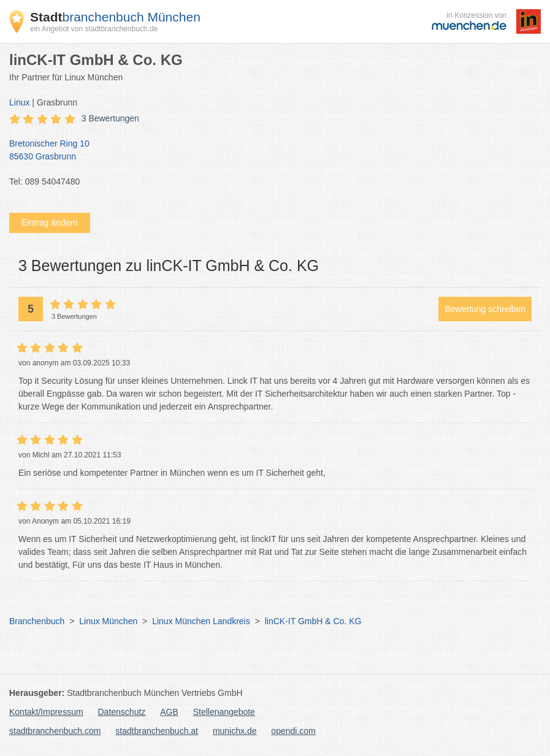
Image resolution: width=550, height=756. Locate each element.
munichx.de (235, 731)
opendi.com (293, 731)
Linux (19, 102)
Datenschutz (122, 712)
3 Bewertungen (110, 118)
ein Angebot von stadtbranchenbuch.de (94, 29)
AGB (169, 712)
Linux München (108, 621)
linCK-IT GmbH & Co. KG (313, 621)
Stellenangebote (224, 712)
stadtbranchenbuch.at (157, 731)
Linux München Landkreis (201, 621)
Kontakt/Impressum (46, 712)
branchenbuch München (115, 17)
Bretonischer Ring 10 (269, 151)
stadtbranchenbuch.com (55, 731)
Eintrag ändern (50, 223)
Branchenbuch (37, 621)
